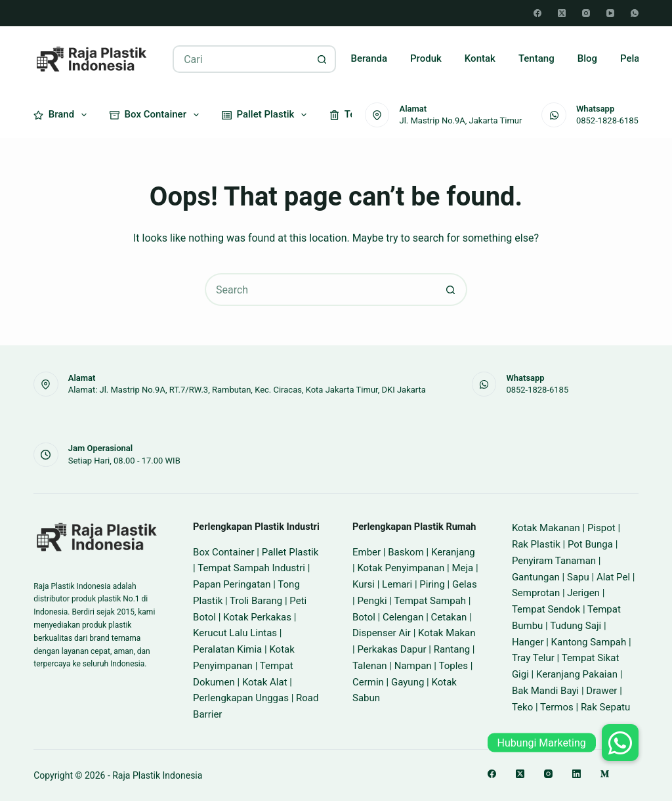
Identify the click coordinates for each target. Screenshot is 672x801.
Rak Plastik (536, 544)
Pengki (372, 601)
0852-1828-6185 (607, 120)
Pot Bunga (590, 544)
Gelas (465, 584)
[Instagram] (586, 13)
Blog (587, 58)
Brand (63, 115)
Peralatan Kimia (227, 649)
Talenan (370, 666)
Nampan (413, 666)
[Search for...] (241, 59)
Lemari (397, 584)
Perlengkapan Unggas (241, 698)
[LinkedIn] (577, 774)
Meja (462, 568)
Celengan (403, 617)
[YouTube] (610, 13)
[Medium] (605, 774)
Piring (432, 584)
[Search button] (322, 59)
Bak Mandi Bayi (545, 691)
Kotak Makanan (546, 528)
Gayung (408, 682)
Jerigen (583, 593)
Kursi (364, 584)
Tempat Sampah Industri (251, 568)
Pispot (601, 528)
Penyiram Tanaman (554, 561)
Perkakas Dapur (391, 649)
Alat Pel (613, 577)
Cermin (368, 682)
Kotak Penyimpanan (401, 568)
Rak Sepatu (605, 707)
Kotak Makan (447, 633)
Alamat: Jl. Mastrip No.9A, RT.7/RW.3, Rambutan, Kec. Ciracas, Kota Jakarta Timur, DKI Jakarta (247, 390)
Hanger (528, 642)
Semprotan (536, 593)
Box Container (157, 115)
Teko (522, 707)
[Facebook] (537, 13)
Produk (426, 58)
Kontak (480, 58)
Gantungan (536, 577)
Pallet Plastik (267, 115)
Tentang (536, 58)
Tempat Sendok (546, 609)
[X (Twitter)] (562, 13)
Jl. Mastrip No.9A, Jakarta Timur (460, 120)
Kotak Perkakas (257, 617)
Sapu (578, 577)
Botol (364, 617)
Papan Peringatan (232, 584)
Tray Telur (533, 658)
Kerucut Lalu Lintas (235, 633)
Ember (367, 552)
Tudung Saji (576, 626)
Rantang (452, 649)
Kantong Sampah (589, 642)
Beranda (369, 58)
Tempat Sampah (430, 601)
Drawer (601, 691)
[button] (620, 743)
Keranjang (453, 552)
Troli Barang (256, 601)
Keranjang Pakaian (577, 674)
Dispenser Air (382, 633)
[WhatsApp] (635, 13)
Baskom (406, 552)
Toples (453, 666)
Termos (557, 707)
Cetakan (449, 617)
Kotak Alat (265, 682)
